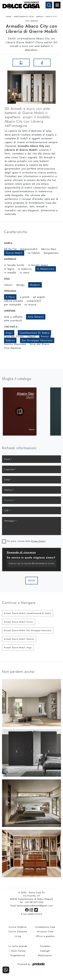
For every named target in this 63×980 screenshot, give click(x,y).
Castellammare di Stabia (34, 334)
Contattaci (45, 948)
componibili (34, 302)
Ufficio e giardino (45, 938)
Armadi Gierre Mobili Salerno (19, 640)
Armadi (40, 17)
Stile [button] (7, 280)
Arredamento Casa (24, 17)
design (20, 286)
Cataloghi (45, 953)
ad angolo (39, 298)
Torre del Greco (39, 345)
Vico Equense (13, 349)
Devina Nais (49, 250)
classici (8, 286)
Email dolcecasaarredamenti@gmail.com (32, 907)
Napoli (32, 338)
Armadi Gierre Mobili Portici (19, 623)
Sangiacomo (51, 254)
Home (9, 17)
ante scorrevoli (13, 322)
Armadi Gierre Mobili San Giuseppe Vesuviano (28, 632)
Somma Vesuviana (15, 345)
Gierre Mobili (14, 254)
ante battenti (36, 318)
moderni (35, 286)
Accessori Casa (45, 933)
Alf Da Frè (10, 250)
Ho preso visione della (26, 543)
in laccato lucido (14, 266)
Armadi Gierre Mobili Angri (18, 649)
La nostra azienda (18, 948)
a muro (10, 298)
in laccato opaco (38, 266)
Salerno (10, 342)
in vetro (24, 274)
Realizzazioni (45, 957)
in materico (25, 270)
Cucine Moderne (18, 929)
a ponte (25, 298)
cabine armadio (14, 302)
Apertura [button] (10, 312)
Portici (45, 338)
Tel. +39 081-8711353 (32, 904)
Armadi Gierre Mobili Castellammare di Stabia (28, 615)
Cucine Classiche (18, 933)
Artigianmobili (29, 250)
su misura (30, 306)
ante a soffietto (13, 318)
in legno (9, 270)
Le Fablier (34, 254)
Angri (9, 334)
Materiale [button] (10, 260)
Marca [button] (8, 244)
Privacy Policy (38, 543)
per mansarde (13, 306)
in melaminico (46, 270)
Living (18, 938)
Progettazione (18, 957)
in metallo (10, 274)
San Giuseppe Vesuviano (37, 342)
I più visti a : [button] (11, 328)
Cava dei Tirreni (14, 338)
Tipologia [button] (10, 292)
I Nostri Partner (18, 953)
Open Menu (57, 5)
